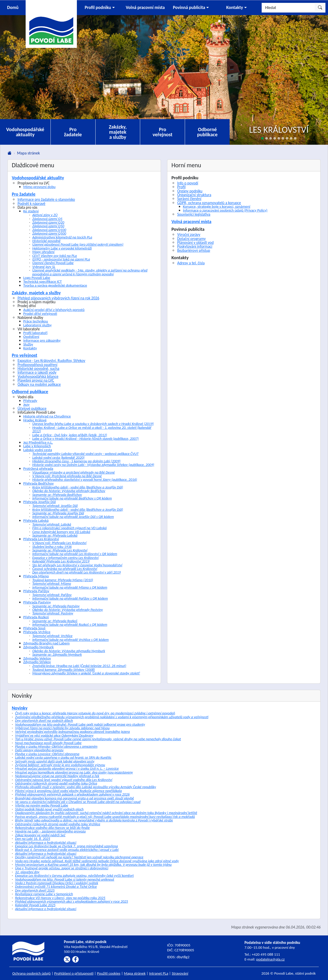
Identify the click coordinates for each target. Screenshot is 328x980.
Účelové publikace (32, 408)
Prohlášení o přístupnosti (74, 973)
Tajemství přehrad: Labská (52, 524)
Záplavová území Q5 (47, 219)
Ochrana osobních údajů (32, 973)
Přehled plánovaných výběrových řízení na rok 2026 (58, 298)
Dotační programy (191, 239)
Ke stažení (31, 211)
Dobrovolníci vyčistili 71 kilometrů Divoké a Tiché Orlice (56, 887)
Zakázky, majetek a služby (118, 132)
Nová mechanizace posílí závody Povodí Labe (48, 743)
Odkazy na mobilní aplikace (39, 384)
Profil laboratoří (35, 333)
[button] (100, 8)
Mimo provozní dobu (39, 187)
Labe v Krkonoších (37, 446)
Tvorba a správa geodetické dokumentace (55, 285)
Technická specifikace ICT (43, 282)
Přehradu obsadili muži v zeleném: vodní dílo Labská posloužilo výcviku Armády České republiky (86, 787)
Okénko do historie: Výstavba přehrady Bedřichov (69, 491)
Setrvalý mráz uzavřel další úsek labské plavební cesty (55, 761)
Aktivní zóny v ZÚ (45, 215)
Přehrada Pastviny (37, 602)
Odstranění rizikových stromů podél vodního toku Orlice (56, 783)
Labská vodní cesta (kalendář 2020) (58, 457)
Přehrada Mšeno (36, 576)
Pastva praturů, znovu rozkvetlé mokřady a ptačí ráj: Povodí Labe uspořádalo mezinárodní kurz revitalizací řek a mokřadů (105, 817)
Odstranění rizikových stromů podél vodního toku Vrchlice (58, 824)
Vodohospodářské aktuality (25, 132)
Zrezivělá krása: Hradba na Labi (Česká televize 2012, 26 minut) (79, 666)
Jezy (26, 404)
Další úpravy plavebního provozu (39, 750)
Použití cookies (109, 973)
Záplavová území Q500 (49, 233)
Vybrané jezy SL (44, 267)
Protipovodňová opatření (37, 365)
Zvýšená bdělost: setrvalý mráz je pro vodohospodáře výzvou (60, 765)
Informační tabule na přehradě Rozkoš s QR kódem (70, 624)
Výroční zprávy (189, 234)
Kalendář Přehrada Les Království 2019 (61, 561)
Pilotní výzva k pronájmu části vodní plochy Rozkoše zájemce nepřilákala (69, 791)
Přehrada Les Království (41, 539)
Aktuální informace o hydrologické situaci (46, 842)
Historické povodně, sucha (38, 368)
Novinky (20, 708)
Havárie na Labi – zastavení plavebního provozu (50, 831)
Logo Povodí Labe (37, 278)
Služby (28, 344)
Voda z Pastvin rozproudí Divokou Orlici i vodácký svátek (57, 883)
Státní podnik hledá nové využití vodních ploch (49, 809)
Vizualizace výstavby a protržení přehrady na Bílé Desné (74, 472)
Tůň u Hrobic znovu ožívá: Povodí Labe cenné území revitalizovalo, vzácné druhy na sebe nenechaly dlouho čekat (98, 739)
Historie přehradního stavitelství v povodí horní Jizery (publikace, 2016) (85, 479)
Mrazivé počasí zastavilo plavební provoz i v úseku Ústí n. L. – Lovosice (67, 768)
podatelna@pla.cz (270, 959)
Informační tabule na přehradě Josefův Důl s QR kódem (73, 517)
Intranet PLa (159, 973)
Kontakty (30, 348)
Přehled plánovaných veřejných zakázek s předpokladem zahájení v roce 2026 (72, 794)
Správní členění (189, 199)
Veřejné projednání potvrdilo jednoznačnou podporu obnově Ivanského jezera (73, 732)
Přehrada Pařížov (36, 591)
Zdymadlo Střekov (37, 662)
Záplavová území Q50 (48, 226)
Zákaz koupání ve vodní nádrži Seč (40, 835)
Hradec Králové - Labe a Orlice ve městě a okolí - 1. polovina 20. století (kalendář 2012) (92, 429)
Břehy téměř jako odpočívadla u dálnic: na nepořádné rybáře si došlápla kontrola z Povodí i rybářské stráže (94, 820)
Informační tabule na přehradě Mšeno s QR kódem (70, 587)
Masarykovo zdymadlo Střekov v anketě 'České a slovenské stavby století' (86, 673)
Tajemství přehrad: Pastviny (53, 613)
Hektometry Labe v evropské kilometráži (62, 248)
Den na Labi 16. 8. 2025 (33, 839)
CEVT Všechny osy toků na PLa (55, 256)
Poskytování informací (195, 246)
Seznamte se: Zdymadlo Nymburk (57, 654)
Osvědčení (31, 337)
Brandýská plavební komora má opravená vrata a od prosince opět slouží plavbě (75, 798)
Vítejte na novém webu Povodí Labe (42, 805)
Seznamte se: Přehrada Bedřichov (57, 495)
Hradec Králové (35, 420)
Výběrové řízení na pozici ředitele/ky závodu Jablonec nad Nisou (62, 728)
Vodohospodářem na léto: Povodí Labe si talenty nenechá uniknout (65, 879)
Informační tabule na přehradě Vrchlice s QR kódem (70, 640)
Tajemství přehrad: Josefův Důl (55, 506)
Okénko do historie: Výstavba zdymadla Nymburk (69, 651)
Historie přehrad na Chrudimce (47, 416)
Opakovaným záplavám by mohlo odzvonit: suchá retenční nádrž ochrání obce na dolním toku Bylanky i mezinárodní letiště (106, 813)
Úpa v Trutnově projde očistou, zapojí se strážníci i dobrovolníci (62, 868)
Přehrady (30, 401)
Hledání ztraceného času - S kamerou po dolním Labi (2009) (76, 461)
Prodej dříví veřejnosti (40, 314)
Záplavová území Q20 (48, 222)
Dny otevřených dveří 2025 (35, 890)
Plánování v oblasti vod (195, 242)
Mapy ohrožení (43, 252)
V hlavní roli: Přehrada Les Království (59, 543)
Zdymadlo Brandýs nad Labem (47, 643)
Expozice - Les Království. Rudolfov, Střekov (51, 361)
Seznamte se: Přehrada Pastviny (56, 606)
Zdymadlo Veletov (37, 658)
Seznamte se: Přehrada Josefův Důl (58, 513)
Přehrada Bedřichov (39, 483)
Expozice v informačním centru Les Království (65, 558)
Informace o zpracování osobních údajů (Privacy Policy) (225, 210)
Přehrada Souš (34, 628)
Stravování (180, 973)
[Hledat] (288, 8)
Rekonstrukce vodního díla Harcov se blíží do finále (52, 828)
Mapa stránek (135, 973)
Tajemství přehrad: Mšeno (52, 583)
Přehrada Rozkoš (36, 617)
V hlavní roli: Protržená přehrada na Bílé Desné (67, 476)
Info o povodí (188, 183)
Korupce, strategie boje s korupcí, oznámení (217, 206)
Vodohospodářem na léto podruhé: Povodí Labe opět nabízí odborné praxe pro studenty (80, 724)
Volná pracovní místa (191, 222)
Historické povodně (46, 241)
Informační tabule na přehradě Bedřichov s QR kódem (72, 498)
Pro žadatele (73, 132)
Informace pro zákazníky (42, 340)
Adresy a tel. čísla (191, 263)
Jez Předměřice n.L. (38, 442)
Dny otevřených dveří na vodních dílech (44, 721)
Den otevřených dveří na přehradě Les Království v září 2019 (76, 572)
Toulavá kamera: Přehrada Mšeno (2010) (63, 580)
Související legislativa (194, 214)
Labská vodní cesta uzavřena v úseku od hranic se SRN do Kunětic (63, 757)
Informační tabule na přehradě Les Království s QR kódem (75, 554)
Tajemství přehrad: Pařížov (52, 595)
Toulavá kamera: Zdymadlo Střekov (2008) (64, 670)
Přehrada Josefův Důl (40, 502)
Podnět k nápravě (31, 204)
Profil (181, 187)
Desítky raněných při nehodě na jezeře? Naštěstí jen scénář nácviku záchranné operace (79, 857)
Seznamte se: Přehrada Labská (55, 535)
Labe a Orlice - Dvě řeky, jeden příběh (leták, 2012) (70, 435)
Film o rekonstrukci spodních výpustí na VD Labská (69, 528)
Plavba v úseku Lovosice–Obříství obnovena (47, 754)
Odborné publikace (207, 132)
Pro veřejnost (162, 132)
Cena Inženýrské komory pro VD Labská (61, 532)
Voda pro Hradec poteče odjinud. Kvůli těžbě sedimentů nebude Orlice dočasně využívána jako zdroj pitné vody (97, 861)
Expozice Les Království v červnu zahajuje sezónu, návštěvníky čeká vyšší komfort (74, 875)
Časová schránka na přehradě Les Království (65, 569)
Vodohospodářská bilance (38, 376)
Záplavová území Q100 (49, 230)
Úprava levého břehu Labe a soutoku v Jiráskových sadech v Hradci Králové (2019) (93, 424)
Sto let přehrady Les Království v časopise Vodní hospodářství (77, 565)
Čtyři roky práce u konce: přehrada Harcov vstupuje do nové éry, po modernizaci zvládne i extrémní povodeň (95, 713)
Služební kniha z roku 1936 (52, 547)
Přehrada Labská (36, 520)
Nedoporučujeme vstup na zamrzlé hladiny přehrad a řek (57, 776)
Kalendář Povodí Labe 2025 (35, 905)
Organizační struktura (194, 195)
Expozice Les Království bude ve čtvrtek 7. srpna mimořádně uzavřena (66, 846)
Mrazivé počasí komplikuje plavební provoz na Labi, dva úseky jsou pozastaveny (74, 772)
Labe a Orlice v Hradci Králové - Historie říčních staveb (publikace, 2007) (85, 439)
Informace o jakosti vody (37, 372)
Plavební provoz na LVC (36, 380)
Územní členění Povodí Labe (53, 263)
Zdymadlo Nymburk (39, 647)
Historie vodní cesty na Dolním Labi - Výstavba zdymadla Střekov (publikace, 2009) (93, 465)
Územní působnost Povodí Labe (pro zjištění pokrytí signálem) (78, 244)
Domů (13, 7)
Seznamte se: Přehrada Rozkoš (55, 621)
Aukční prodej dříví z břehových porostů (54, 310)
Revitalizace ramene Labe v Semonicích (44, 894)
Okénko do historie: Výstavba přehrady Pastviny (68, 610)
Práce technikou (36, 321)
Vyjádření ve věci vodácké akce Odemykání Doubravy (54, 735)
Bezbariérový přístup (194, 250)
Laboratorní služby (38, 325)
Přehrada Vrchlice (37, 632)
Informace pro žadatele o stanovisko (46, 199)
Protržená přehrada (38, 468)
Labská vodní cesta (38, 450)
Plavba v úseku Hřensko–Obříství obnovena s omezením (56, 746)
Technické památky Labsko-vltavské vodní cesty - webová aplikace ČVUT (85, 454)
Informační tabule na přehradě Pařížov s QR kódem (70, 598)
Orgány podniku (190, 191)
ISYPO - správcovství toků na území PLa (61, 259)
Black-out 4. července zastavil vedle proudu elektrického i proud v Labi (67, 850)
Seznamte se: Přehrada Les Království (60, 550)
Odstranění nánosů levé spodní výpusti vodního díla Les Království (64, 780)
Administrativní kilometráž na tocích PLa (62, 237)
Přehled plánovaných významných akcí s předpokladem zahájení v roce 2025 (72, 901)
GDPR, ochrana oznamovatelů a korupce (209, 203)
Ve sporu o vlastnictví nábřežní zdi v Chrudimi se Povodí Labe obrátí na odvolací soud (78, 802)
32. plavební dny (27, 872)
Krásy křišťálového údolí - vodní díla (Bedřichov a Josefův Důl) (78, 487)
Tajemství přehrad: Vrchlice (52, 636)
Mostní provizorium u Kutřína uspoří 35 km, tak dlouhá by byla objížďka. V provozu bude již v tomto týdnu (93, 864)
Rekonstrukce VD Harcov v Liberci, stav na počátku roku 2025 (60, 898)
